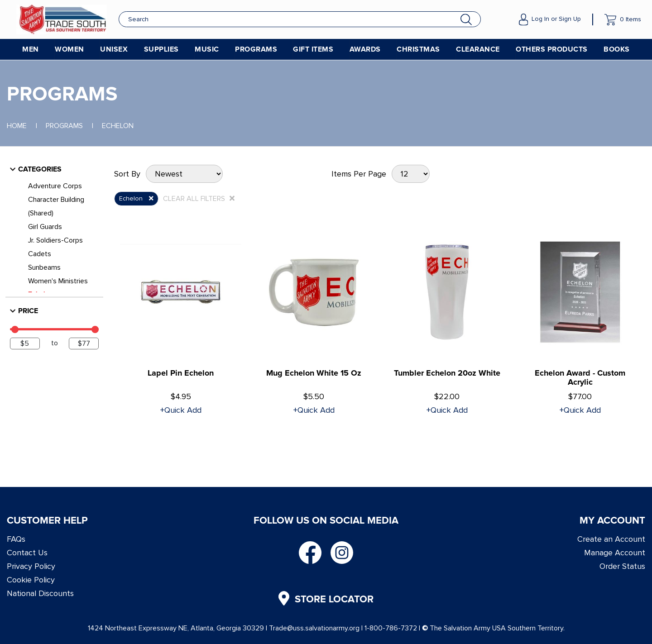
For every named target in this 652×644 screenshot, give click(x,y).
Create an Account (611, 539)
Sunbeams (44, 267)
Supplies (161, 49)
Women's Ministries (58, 281)
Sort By (127, 174)
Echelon (118, 126)
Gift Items (313, 49)
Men (31, 49)
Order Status (622, 566)
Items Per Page (359, 174)
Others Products (552, 49)
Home (17, 126)
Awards (365, 49)
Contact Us (27, 553)
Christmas (418, 49)
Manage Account (615, 553)
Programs (256, 49)
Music (207, 49)
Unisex (114, 49)
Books (617, 49)
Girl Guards (45, 227)
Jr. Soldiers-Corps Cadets (55, 247)
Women (70, 49)
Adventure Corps (55, 186)
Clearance (478, 49)
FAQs (16, 539)
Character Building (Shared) (56, 206)
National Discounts (40, 593)
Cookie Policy (31, 580)
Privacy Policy (31, 566)
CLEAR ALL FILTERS (199, 199)
